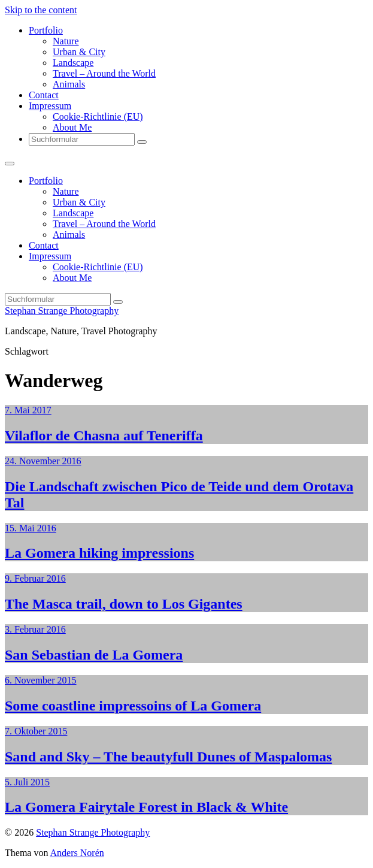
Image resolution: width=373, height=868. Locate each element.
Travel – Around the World (104, 73)
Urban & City (79, 52)
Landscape (73, 63)
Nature (66, 41)
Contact (44, 95)
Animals (69, 84)
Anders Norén (77, 853)
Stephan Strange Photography (62, 311)
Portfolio (46, 30)
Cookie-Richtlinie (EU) (98, 117)
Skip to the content (41, 10)
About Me (72, 127)
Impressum (50, 106)
